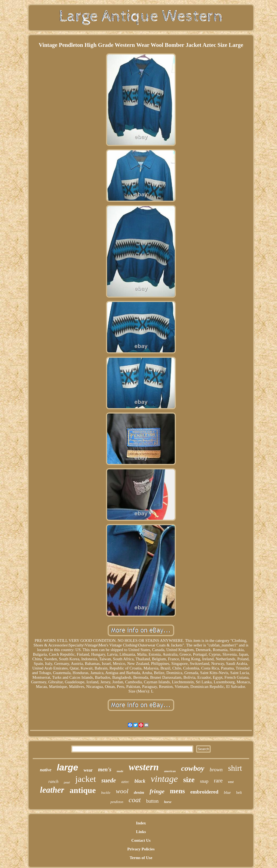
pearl (67, 783)
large (67, 767)
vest (231, 782)
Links (141, 832)
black (140, 781)
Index (141, 823)
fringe (157, 791)
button (152, 801)
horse (168, 802)
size (189, 780)
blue (227, 792)
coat (135, 800)
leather (52, 790)
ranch (53, 781)
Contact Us (141, 840)
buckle (106, 793)
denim (139, 792)
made (120, 771)
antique (83, 790)
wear (88, 770)
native (46, 770)
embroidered (205, 792)
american (170, 771)
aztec (125, 782)
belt (239, 793)
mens (177, 791)
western (144, 767)
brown (216, 770)
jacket (85, 779)
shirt (235, 768)
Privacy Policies (141, 849)
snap (204, 781)
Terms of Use (141, 858)
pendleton (117, 802)
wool (122, 791)
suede (109, 780)
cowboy (193, 768)
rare (218, 781)
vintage (164, 779)
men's (105, 769)
